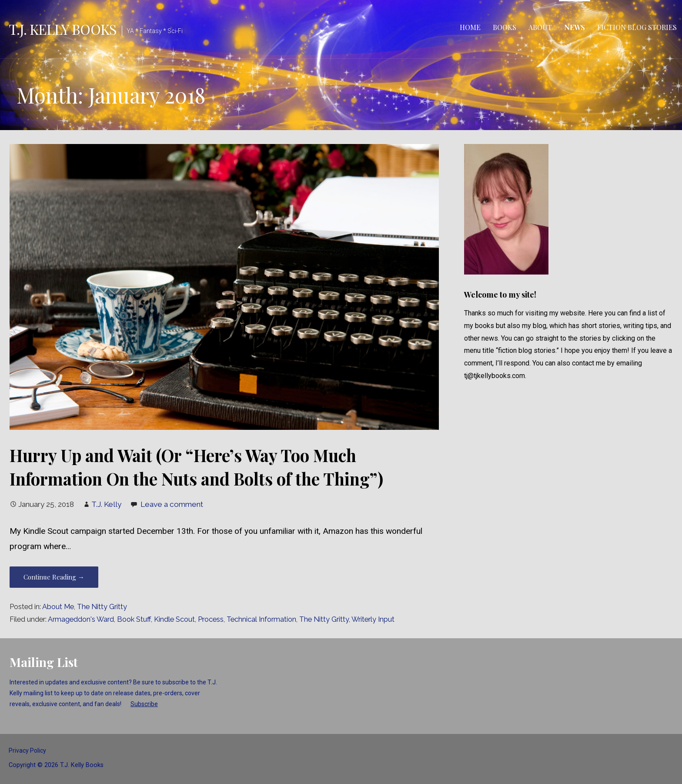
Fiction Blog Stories (637, 27)
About (540, 27)
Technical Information (261, 619)
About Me (58, 607)
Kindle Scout (174, 619)
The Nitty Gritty (102, 607)
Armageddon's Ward (81, 619)
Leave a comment (172, 504)
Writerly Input (373, 619)
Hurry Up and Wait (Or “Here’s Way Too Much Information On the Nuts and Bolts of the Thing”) (196, 467)
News (575, 27)
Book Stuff (134, 619)
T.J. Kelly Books (63, 29)
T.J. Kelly (106, 504)
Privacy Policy (27, 750)
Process (211, 619)
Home (470, 27)
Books (505, 27)
